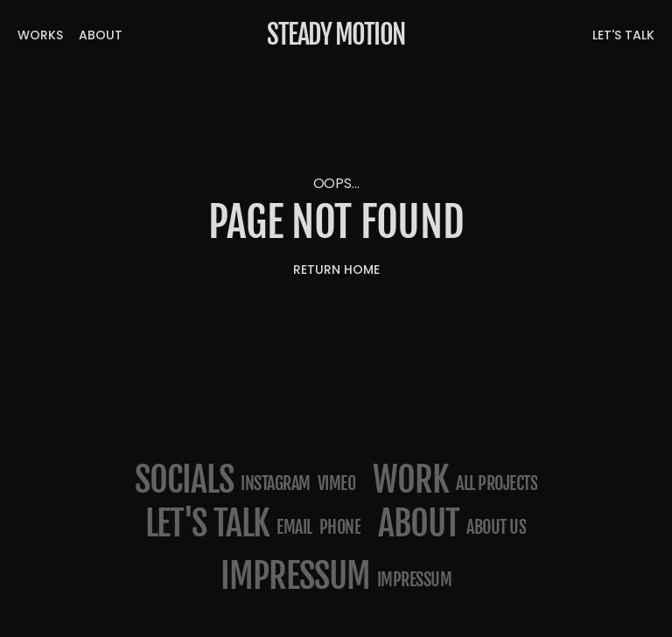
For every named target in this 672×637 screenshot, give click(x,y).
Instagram (276, 483)
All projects (497, 483)
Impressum (415, 580)
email (294, 527)
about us (496, 527)
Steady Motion (336, 35)
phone (340, 527)
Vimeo (337, 483)
